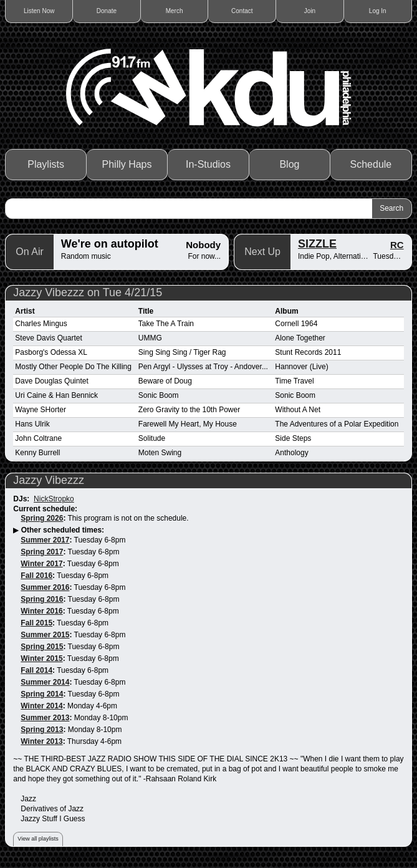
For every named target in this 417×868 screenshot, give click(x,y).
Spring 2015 (42, 647)
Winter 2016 (41, 611)
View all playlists (38, 839)
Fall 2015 (36, 623)
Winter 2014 (41, 706)
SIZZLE (317, 244)
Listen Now (39, 11)
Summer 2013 (45, 718)
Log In (378, 11)
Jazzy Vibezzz (49, 480)
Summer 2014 (45, 682)
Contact (242, 11)
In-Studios (208, 164)
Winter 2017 (41, 564)
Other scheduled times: (63, 530)
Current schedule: (45, 509)
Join (310, 11)
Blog (289, 164)
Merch (175, 11)
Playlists (46, 164)
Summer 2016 (45, 587)
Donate (107, 11)
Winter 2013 (41, 741)
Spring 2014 (42, 694)
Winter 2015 (41, 658)
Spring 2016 (42, 599)
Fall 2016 (36, 576)
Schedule (371, 164)
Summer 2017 (45, 540)
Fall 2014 (36, 670)
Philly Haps (127, 164)
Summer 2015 (45, 635)
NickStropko (54, 499)
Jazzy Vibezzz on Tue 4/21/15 (88, 292)
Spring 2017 (42, 552)
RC (397, 245)
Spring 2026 (42, 518)
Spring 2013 (42, 730)
